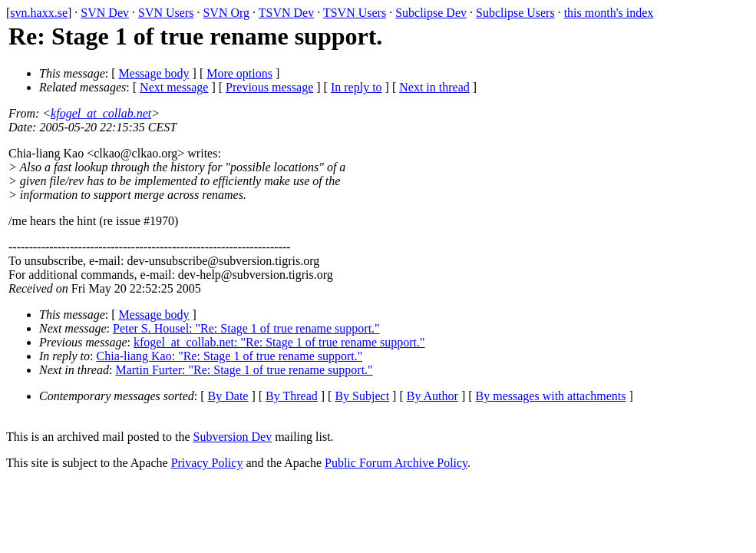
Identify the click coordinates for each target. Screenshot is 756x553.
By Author (432, 396)
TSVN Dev (286, 13)
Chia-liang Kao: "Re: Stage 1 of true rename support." (230, 356)
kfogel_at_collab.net (101, 113)
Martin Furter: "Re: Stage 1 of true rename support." (244, 370)
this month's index (609, 13)
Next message (174, 87)
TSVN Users (355, 13)
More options (239, 73)
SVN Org (226, 13)
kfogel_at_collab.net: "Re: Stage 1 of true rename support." (279, 342)
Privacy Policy (207, 463)
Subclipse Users (515, 13)
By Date (228, 396)
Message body (154, 73)
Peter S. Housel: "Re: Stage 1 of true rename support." (246, 328)
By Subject (362, 396)
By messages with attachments (551, 396)
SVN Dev (105, 13)
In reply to (357, 87)
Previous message (269, 87)
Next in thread (434, 87)
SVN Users (166, 13)
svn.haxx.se (39, 13)
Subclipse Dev (431, 13)
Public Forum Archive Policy (396, 463)
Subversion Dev (233, 437)
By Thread (292, 396)
